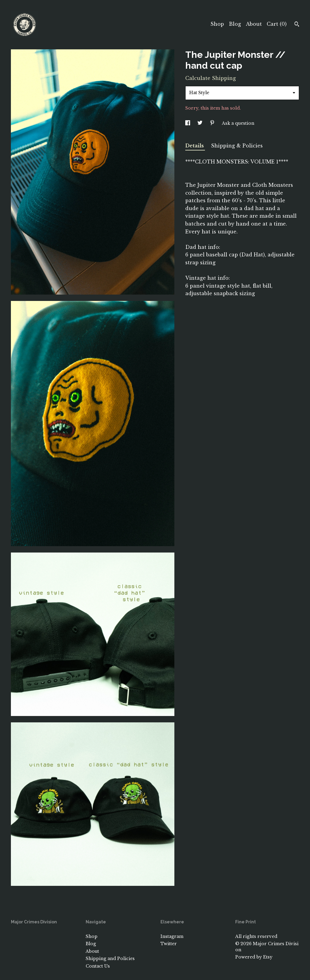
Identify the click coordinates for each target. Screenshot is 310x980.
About (254, 24)
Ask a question (238, 123)
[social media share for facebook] (188, 123)
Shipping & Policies (237, 146)
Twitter (169, 944)
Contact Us (98, 966)
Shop (217, 24)
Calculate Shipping (211, 78)
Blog (235, 24)
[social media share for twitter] (201, 123)
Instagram (172, 936)
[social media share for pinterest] (213, 123)
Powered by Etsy (254, 957)
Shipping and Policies (110, 959)
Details (195, 146)
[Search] (297, 25)
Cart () (277, 24)
